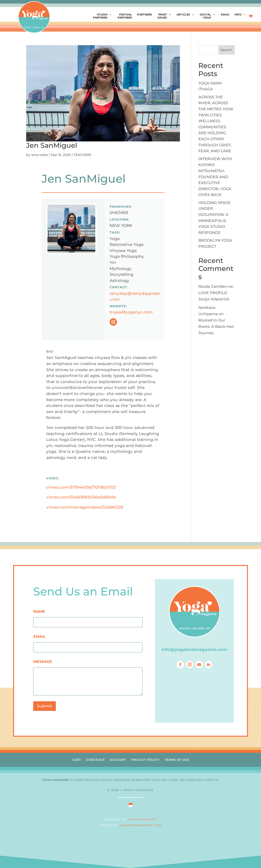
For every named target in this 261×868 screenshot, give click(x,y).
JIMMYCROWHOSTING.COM (141, 825)
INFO (238, 15)
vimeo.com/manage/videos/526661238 (85, 507)
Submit (45, 706)
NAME (39, 611)
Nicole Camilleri (213, 286)
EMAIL (39, 637)
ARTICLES (183, 15)
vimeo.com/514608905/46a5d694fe (81, 497)
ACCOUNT (118, 760)
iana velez (40, 155)
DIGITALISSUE (205, 16)
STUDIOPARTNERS (100, 16)
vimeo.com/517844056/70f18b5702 (81, 487)
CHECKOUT (95, 760)
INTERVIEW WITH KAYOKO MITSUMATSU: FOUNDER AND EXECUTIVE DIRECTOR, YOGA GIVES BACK (215, 177)
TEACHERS (82, 155)
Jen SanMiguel (52, 145)
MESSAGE (43, 662)
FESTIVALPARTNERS (125, 16)
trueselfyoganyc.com (131, 312)
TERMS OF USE (177, 760)
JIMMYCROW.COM (143, 819)
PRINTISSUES (162, 16)
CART (77, 760)
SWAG (225, 15)
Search (226, 50)
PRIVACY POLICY (145, 760)
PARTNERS (145, 15)
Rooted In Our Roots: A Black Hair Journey (216, 327)
